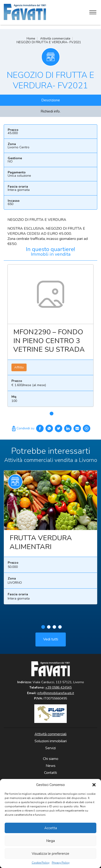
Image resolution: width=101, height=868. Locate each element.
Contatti (50, 773)
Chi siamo (51, 759)
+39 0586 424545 (58, 687)
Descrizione (51, 100)
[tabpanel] (50, 337)
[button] (94, 785)
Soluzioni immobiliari (51, 741)
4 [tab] (60, 630)
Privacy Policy (61, 863)
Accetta (51, 828)
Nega (50, 841)
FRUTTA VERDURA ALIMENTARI (41, 545)
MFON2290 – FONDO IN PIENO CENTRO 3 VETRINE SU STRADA (49, 341)
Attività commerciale (55, 38)
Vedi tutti (51, 642)
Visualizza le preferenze (50, 854)
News (51, 766)
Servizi (50, 748)
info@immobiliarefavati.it (56, 693)
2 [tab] (49, 630)
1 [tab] (52, 414)
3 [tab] (54, 630)
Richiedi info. (50, 111)
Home (31, 38)
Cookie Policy (41, 863)
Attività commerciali (50, 734)
